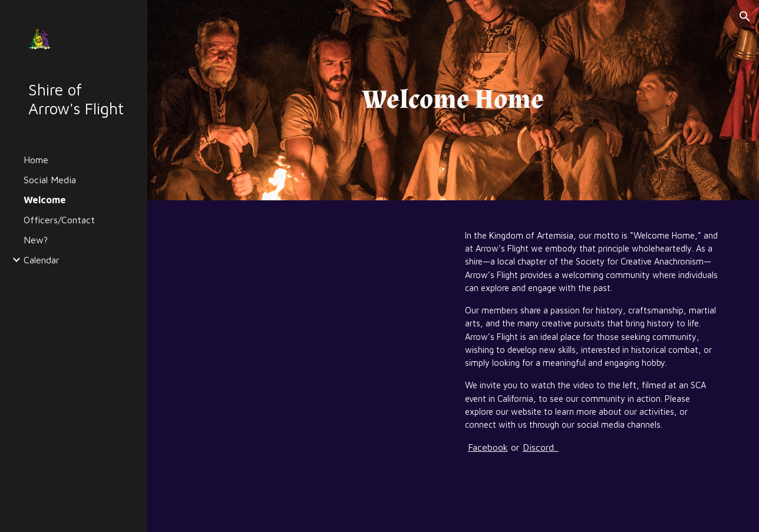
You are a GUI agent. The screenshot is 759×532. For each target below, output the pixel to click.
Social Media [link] (50, 180)
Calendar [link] (42, 260)
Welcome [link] (45, 200)
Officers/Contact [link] (59, 220)
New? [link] (36, 240)
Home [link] (36, 160)
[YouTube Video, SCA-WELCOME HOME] (314, 304)
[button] (745, 16)
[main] (453, 100)
